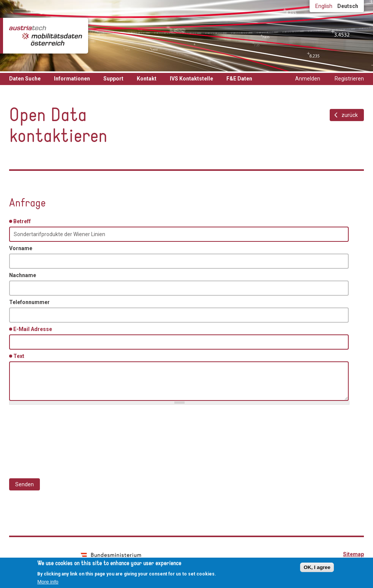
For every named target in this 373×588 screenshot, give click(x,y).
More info (48, 582)
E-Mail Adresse (34, 329)
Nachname (23, 275)
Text (20, 356)
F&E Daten (239, 79)
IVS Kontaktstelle (191, 79)
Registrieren (349, 79)
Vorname (21, 248)
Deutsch (348, 6)
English (324, 6)
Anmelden (308, 79)
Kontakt (147, 79)
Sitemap (353, 554)
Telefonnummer (29, 302)
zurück (350, 115)
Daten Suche (25, 79)
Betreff (23, 221)
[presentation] (67, 438)
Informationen (72, 79)
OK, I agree (317, 567)
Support (113, 79)
